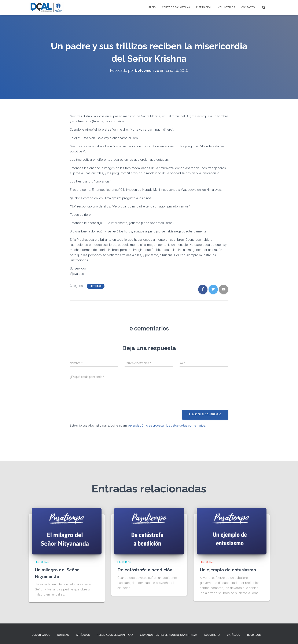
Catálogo (234, 635)
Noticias (63, 635)
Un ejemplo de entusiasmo (230, 569)
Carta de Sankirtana (176, 7)
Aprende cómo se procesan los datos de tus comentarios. (167, 426)
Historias (96, 286)
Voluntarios (226, 7)
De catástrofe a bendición (147, 569)
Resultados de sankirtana (115, 635)
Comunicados (41, 635)
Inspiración (204, 7)
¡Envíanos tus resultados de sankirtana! (168, 635)
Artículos (83, 635)
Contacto (248, 7)
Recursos (254, 635)
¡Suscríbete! (212, 635)
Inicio (152, 7)
